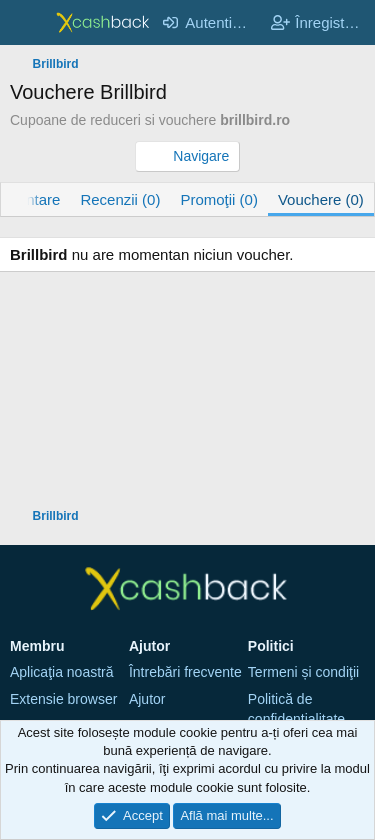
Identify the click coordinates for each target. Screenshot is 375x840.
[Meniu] (27, 23)
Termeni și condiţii (303, 672)
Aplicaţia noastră (62, 672)
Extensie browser (63, 699)
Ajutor (147, 699)
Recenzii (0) (120, 199)
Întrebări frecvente (185, 672)
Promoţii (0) (219, 199)
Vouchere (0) (321, 199)
